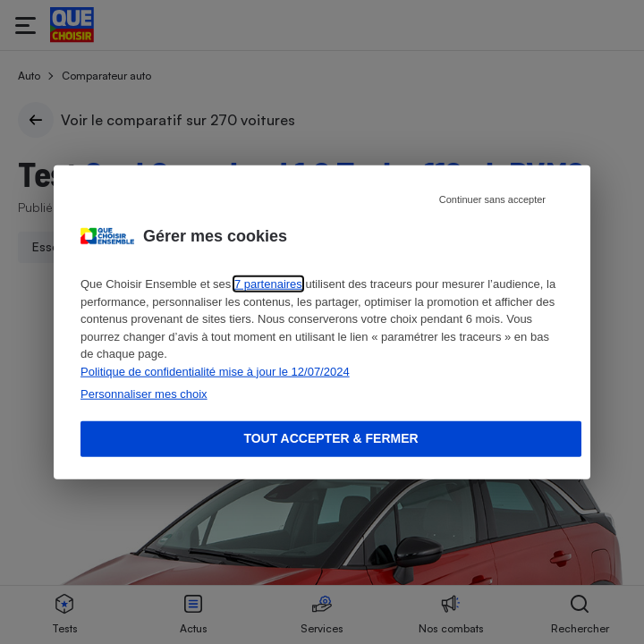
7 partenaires (268, 284)
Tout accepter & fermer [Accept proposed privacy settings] (330, 438)
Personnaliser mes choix (144, 394)
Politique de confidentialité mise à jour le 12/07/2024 (215, 371)
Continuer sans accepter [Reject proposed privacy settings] (492, 199)
